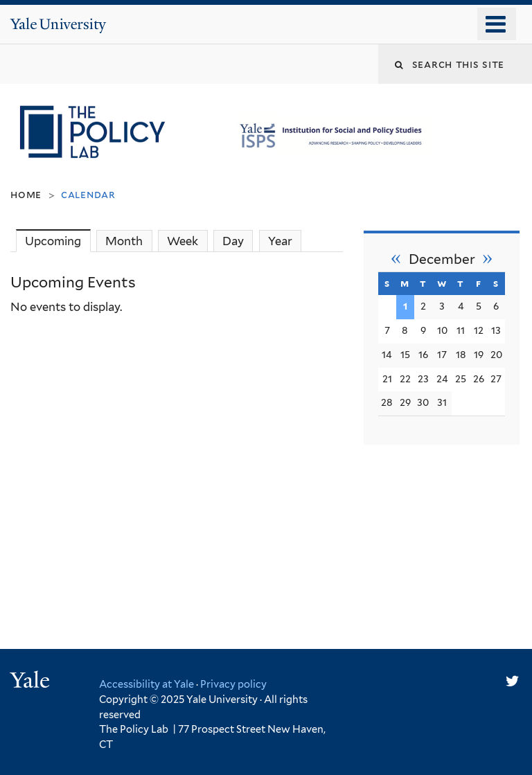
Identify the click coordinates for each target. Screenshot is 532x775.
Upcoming (57, 241)
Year (280, 241)
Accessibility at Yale (147, 684)
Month (124, 241)
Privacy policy (233, 684)
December (442, 259)
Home (26, 194)
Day (233, 241)
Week (183, 241)
